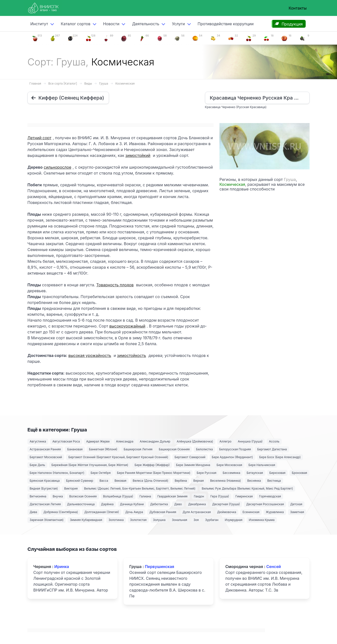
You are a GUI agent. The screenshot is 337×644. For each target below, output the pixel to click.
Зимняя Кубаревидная (86, 520)
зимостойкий (138, 155)
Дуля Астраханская (197, 512)
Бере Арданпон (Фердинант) (232, 457)
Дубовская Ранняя (163, 512)
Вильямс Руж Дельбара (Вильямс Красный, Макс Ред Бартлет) (247, 488)
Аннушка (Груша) (250, 441)
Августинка (38, 441)
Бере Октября (101, 473)
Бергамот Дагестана (272, 449)
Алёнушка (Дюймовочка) (195, 441)
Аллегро (225, 441)
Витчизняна (38, 496)
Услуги (178, 24)
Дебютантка (159, 504)
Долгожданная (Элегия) (102, 512)
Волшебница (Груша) (118, 496)
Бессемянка (231, 473)
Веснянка (254, 481)
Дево (178, 504)
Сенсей (274, 567)
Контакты (298, 8)
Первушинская (159, 567)
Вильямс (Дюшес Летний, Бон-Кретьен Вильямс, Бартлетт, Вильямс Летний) (140, 488)
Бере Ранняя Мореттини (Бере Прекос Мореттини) (154, 473)
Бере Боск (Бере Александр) (280, 457)
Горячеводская (270, 496)
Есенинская (251, 512)
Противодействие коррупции (226, 24)
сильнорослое (58, 167)
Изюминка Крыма (262, 520)
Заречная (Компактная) (47, 520)
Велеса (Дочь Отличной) (150, 481)
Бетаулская (255, 473)
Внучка (58, 496)
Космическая (125, 83)
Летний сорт (39, 138)
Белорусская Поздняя (235, 449)
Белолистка (204, 449)
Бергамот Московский (46, 457)
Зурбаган (212, 520)
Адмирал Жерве (98, 441)
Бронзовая (299, 473)
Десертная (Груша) (226, 504)
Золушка (159, 520)
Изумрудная (234, 520)
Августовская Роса (66, 441)
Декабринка (197, 504)
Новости (111, 24)
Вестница (274, 481)
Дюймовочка (227, 512)
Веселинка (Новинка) (225, 481)
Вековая (120, 481)
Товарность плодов (115, 285)
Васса (104, 481)
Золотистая (138, 520)
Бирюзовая (277, 473)
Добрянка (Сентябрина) (61, 512)
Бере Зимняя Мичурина (193, 465)
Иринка (62, 567)
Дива (33, 512)
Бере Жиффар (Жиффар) (152, 465)
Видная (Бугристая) (44, 488)
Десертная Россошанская (265, 504)
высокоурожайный (127, 326)
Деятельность (146, 24)
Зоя (196, 520)
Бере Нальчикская (262, 465)
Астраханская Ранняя (45, 449)
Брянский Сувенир (80, 481)
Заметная (297, 512)
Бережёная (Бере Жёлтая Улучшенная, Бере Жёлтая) (90, 465)
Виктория (71, 488)
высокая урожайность (90, 355)
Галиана (145, 496)
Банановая (75, 449)
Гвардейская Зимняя (173, 496)
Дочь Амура (134, 512)
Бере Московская (229, 465)
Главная (35, 83)
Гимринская (244, 496)
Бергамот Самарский (190, 457)
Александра (125, 441)
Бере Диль (37, 465)
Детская (296, 504)
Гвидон (199, 496)
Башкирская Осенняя (174, 449)
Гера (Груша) (220, 496)
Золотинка (116, 520)
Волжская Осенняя (83, 496)
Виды (88, 83)
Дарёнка (107, 504)
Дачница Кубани (132, 504)
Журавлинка (275, 512)
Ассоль (274, 441)
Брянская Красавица (45, 481)
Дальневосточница (81, 504)
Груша (104, 83)
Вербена (181, 481)
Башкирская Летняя (138, 449)
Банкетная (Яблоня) (103, 449)
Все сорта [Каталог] (63, 83)
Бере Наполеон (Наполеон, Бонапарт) (57, 473)
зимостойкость (132, 355)
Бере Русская (206, 473)
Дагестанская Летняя (45, 504)
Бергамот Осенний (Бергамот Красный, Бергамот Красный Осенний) (118, 457)
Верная (199, 481)
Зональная (180, 520)
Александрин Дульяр (155, 441)
